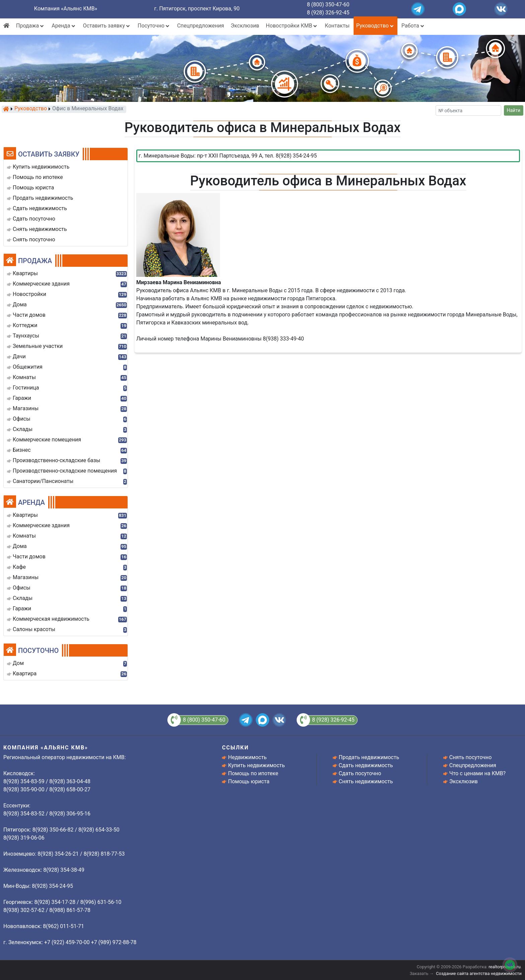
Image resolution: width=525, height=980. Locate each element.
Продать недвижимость (369, 757)
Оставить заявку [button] (107, 26)
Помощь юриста (249, 781)
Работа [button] (413, 26)
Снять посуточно (471, 757)
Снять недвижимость (366, 781)
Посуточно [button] (154, 26)
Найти (514, 110)
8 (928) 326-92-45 (328, 13)
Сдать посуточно (360, 773)
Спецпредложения (201, 26)
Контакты (337, 26)
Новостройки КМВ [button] (292, 26)
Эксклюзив (245, 26)
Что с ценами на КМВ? (477, 773)
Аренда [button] (64, 26)
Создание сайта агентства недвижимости (479, 973)
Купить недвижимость (256, 765)
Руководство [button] (376, 26)
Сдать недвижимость (366, 765)
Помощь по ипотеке (253, 773)
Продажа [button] (30, 26)
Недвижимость (247, 757)
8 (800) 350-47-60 (328, 5)
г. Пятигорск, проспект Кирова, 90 (197, 9)
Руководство (31, 109)
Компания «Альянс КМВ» (66, 9)
